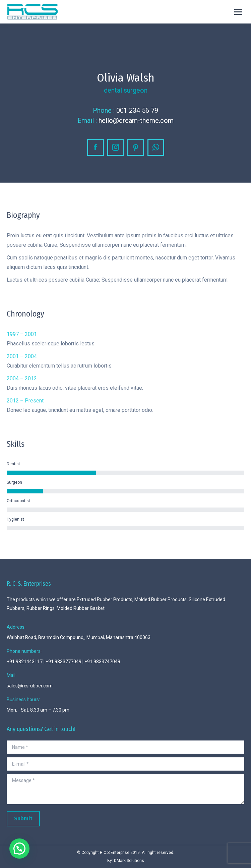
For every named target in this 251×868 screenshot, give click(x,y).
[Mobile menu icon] (238, 12)
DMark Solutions (129, 861)
